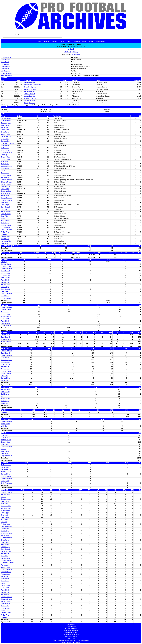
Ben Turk (4, 234)
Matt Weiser (5, 239)
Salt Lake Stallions (30, 89)
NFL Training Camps (71, 630)
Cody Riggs (5, 223)
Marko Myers (5, 196)
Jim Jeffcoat (5, 62)
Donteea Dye (5, 141)
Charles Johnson (7, 180)
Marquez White (6, 241)
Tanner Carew (6, 134)
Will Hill (3, 171)
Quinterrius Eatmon (7, 143)
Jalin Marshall (6, 187)
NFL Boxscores (71, 626)
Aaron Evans (5, 146)
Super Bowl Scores (71, 636)
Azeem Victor (5, 237)
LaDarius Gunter (6, 166)
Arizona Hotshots (30, 94)
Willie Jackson (6, 60)
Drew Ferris (5, 150)
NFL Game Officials (71, 628)
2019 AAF (71, 49)
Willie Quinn (5, 218)
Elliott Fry (4, 155)
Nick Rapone (5, 64)
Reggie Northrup (6, 200)
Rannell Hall (5, 168)
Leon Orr (4, 209)
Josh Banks (5, 125)
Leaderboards (100, 41)
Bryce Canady (6, 132)
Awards (91, 41)
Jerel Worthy (5, 243)
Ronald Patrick (6, 214)
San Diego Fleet (30, 101)
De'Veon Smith (6, 225)
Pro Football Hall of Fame (71, 634)
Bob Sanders (5, 69)
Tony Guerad (5, 164)
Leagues (46, 41)
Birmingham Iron (30, 92)
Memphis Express (30, 87)
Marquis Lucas (6, 184)
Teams (62, 41)
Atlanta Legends (30, 82)
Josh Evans (5, 148)
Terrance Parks (6, 212)
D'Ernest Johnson (7, 182)
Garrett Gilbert (6, 159)
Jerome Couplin (6, 137)
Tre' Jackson (5, 177)
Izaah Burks (5, 130)
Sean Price (5, 216)
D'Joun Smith (5, 227)
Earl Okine (4, 202)
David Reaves (6, 66)
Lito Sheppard (6, 71)
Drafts (84, 41)
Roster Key (68, 52)
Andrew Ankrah (6, 121)
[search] (32, 35)
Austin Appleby (6, 123)
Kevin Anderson (6, 118)
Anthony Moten (6, 193)
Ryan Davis (5, 139)
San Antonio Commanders (33, 85)
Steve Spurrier (76, 55)
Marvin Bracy (5, 127)
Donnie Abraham (6, 57)
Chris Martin (5, 189)
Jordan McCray (6, 191)
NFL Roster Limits (71, 632)
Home (39, 41)
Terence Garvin (6, 157)
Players (69, 41)
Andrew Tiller (5, 232)
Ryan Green (5, 162)
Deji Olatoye (5, 205)
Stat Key (75, 52)
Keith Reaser (5, 221)
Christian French (6, 152)
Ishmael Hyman (6, 175)
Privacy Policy (71, 638)
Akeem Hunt (5, 173)
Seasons (54, 41)
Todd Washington (7, 76)
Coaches (77, 41)
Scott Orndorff (6, 207)
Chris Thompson (6, 230)
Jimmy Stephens (6, 73)
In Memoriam (71, 624)
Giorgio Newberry (7, 198)
